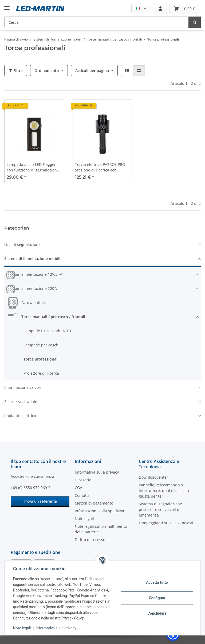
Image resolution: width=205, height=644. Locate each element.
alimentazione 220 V (39, 288)
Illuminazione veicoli (23, 387)
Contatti (82, 495)
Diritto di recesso (90, 540)
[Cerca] (96, 22)
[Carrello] (184, 9)
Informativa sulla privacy (56, 628)
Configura (157, 598)
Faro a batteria (34, 303)
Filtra (16, 71)
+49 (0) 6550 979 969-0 (31, 488)
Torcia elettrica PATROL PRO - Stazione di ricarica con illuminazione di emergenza (101, 167)
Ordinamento (47, 71)
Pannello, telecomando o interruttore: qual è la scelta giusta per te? (164, 491)
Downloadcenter (153, 477)
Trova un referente (40, 501)
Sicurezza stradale (21, 401)
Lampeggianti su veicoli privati (166, 523)
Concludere (157, 613)
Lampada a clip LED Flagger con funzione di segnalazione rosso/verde (33, 167)
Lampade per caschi (42, 345)
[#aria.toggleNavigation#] (7, 4)
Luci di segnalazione (22, 244)
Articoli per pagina (92, 71)
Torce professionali (41, 359)
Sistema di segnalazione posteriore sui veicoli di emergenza (160, 509)
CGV (78, 488)
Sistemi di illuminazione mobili (32, 259)
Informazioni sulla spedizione (101, 511)
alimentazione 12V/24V (42, 274)
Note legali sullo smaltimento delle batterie (101, 529)
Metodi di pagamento (94, 503)
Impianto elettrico (20, 416)
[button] (141, 9)
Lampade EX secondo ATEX (47, 331)
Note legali (22, 628)
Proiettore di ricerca (41, 373)
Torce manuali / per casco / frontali (53, 317)
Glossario (83, 480)
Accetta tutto (157, 582)
